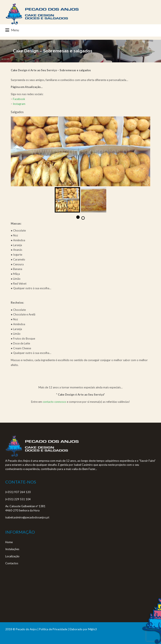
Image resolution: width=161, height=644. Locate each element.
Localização (12, 556)
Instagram (19, 104)
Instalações (12, 549)
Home (9, 542)
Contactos (12, 563)
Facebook (19, 99)
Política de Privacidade (53, 629)
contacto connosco (54, 402)
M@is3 (92, 629)
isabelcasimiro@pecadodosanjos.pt (27, 517)
